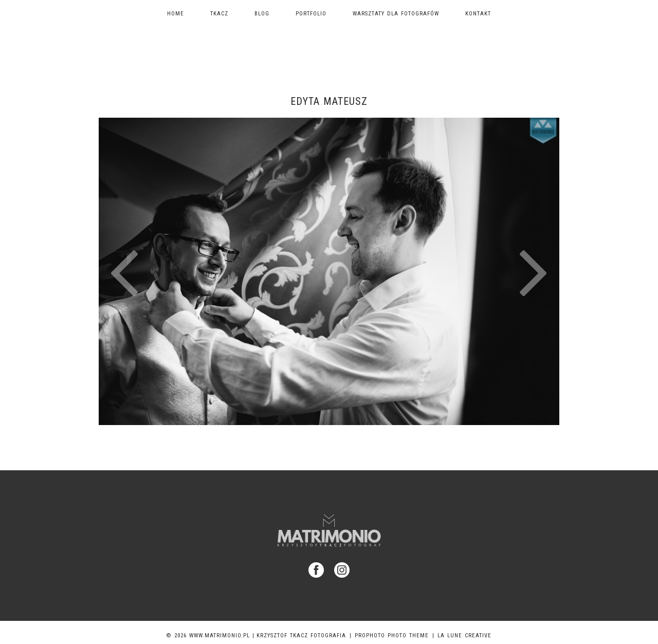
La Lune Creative (464, 636)
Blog (262, 14)
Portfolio (311, 14)
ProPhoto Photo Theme (392, 636)
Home (176, 14)
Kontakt (478, 14)
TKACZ (219, 14)
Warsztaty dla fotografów (396, 14)
